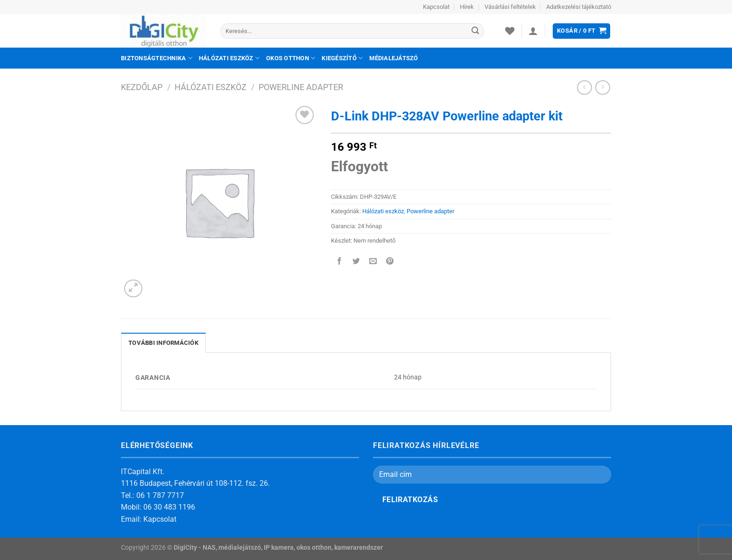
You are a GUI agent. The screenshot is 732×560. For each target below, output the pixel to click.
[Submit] (475, 31)
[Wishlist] (510, 31)
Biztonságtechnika (157, 58)
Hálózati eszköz (229, 58)
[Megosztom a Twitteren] (356, 262)
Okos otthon (291, 58)
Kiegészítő (342, 58)
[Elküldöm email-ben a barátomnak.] (373, 262)
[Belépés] (533, 31)
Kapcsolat (436, 7)
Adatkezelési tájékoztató (579, 7)
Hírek (467, 7)
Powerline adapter (301, 87)
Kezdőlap (142, 87)
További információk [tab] (163, 343)
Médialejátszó (394, 58)
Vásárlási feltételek (510, 7)
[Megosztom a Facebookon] (340, 262)
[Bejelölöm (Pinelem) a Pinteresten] (390, 262)
